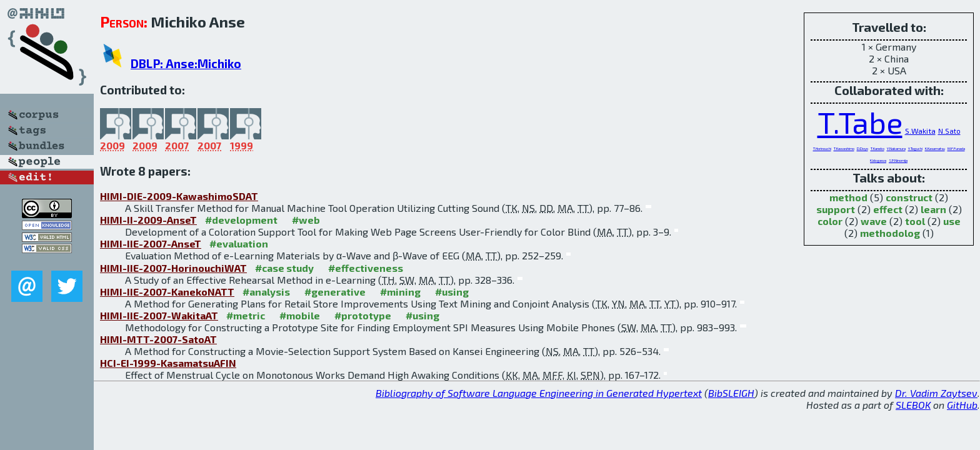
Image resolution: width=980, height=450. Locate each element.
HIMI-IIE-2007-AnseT (151, 243)
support (836, 209)
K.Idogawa (878, 160)
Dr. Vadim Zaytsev (936, 393)
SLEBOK (913, 405)
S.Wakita (920, 131)
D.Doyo (862, 148)
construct (909, 197)
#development (241, 220)
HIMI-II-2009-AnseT (148, 220)
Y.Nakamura (896, 148)
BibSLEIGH (731, 393)
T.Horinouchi (822, 148)
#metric (246, 315)
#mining (400, 292)
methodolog (890, 233)
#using (452, 292)
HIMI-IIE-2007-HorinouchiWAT (173, 268)
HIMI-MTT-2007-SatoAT (158, 339)
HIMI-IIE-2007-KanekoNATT (167, 292)
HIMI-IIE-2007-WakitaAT (159, 315)
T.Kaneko (877, 148)
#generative (335, 292)
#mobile (300, 315)
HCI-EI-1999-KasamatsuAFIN (168, 363)
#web (306, 220)
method (848, 197)
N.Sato (949, 131)
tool (915, 221)
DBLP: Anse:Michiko (186, 63)
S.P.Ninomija (898, 160)
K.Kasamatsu (935, 148)
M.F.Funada (956, 148)
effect (888, 209)
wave (874, 221)
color (830, 221)
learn (933, 209)
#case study (284, 268)
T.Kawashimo (844, 148)
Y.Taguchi (915, 148)
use (952, 221)
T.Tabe (860, 122)
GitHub (962, 405)
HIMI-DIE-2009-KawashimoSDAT (179, 196)
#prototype (363, 315)
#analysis (266, 292)
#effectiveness (366, 268)
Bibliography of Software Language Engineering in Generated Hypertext (539, 393)
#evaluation (239, 243)
